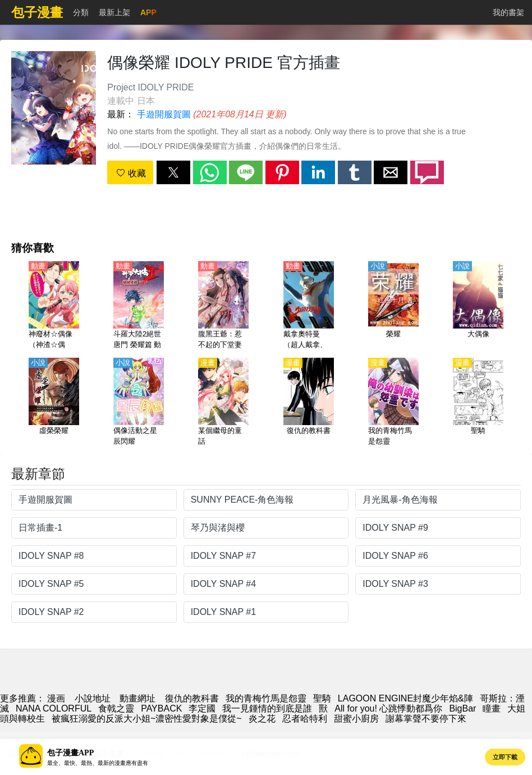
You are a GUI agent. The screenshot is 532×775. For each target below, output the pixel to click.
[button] (173, 172)
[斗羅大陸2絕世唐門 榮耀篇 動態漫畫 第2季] (139, 306)
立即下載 (505, 757)
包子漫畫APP (70, 753)
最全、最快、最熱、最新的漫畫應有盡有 (98, 763)
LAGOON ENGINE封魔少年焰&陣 (405, 698)
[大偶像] (478, 306)
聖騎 (322, 698)
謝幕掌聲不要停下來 (426, 719)
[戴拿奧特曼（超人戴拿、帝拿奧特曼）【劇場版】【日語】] (309, 306)
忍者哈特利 (305, 719)
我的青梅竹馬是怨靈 (266, 698)
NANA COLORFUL (54, 708)
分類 (81, 12)
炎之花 (262, 719)
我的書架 (508, 12)
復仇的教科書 (192, 698)
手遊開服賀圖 (164, 114)
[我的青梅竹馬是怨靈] (393, 403)
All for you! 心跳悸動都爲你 (388, 708)
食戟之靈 (116, 708)
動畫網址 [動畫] (137, 698)
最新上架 (114, 12)
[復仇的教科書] (309, 403)
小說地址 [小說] (93, 698)
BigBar (462, 708)
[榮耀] (393, 306)
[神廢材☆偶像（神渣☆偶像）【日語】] (54, 306)
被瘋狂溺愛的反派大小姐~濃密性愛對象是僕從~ (147, 719)
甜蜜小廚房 (356, 719)
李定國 (202, 708)
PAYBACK (161, 708)
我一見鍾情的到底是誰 (267, 708)
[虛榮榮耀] (54, 403)
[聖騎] (478, 403)
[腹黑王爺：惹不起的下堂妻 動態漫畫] (223, 306)
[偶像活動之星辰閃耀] (139, 403)
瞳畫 (492, 708)
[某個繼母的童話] (223, 403)
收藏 (131, 173)
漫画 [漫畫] (56, 698)
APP (148, 12)
